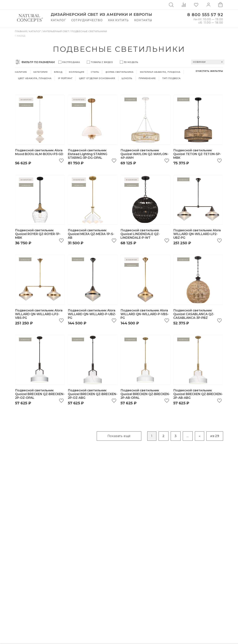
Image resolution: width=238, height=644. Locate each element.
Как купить (118, 20)
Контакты (143, 20)
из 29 (215, 436)
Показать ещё (119, 436)
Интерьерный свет (56, 31)
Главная (21, 31)
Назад (20, 36)
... (188, 436)
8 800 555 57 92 (205, 15)
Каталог (58, 20)
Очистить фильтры (209, 71)
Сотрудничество (87, 20)
